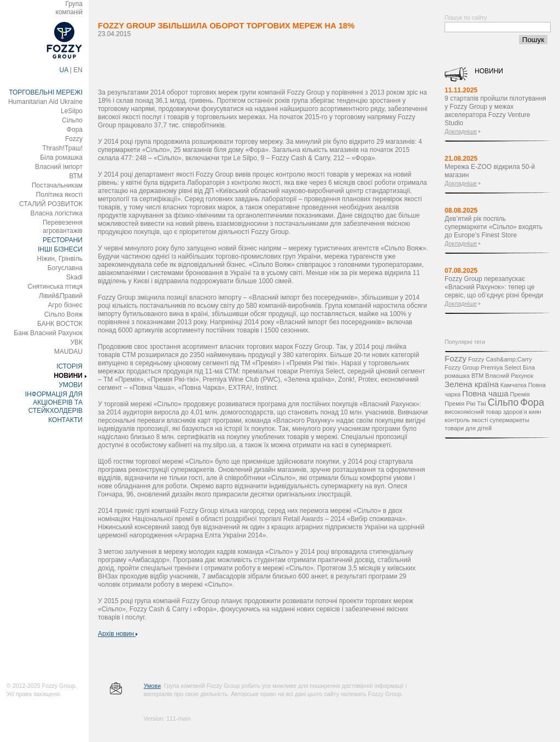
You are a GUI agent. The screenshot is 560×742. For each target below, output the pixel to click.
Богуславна (65, 268)
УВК (76, 342)
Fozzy (74, 139)
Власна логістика (56, 213)
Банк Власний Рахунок (48, 333)
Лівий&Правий (61, 296)
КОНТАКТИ (65, 420)
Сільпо (72, 120)
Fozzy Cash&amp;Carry (500, 359)
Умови (152, 686)
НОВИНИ (68, 376)
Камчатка (514, 385)
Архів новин (118, 634)
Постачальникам (57, 185)
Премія (520, 394)
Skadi (74, 277)
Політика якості (59, 195)
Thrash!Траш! (62, 148)
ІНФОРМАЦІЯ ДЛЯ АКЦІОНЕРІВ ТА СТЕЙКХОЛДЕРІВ (54, 402)
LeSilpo (72, 111)
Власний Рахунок (509, 376)
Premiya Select (501, 367)
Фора (75, 130)
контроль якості (466, 420)
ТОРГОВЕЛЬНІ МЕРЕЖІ (46, 92)
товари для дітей (468, 428)
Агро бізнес (65, 305)
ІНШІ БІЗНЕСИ (60, 249)
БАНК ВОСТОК (60, 324)
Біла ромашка (61, 157)
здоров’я (515, 412)
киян (535, 412)
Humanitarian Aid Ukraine (45, 102)
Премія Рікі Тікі (465, 404)
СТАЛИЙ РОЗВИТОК (51, 204)
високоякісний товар (473, 412)
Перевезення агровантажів (63, 227)
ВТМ (76, 176)
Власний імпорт (59, 167)
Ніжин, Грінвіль (60, 259)
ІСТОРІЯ (69, 366)
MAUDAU (68, 352)
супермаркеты (509, 420)
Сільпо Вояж (63, 314)
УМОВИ (71, 385)
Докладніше (461, 131)
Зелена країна (472, 384)
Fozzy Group (462, 367)
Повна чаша (485, 393)
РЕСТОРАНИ (63, 240)
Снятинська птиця (55, 287)
